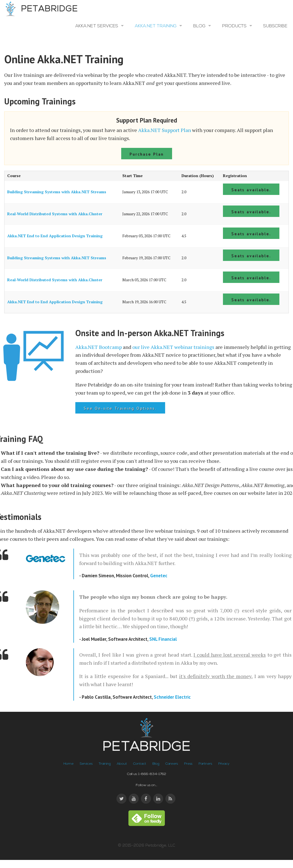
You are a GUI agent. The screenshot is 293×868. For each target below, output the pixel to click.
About (122, 764)
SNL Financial (163, 639)
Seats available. (251, 190)
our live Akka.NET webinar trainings (173, 347)
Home (69, 764)
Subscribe (275, 26)
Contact (140, 764)
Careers (172, 764)
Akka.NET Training (156, 26)
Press (188, 764)
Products (234, 26)
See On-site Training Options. (120, 408)
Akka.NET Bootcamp (99, 347)
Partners (205, 764)
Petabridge (40, 9)
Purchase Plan (147, 154)
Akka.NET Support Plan (165, 130)
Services (86, 764)
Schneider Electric (172, 697)
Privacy (224, 764)
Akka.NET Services (97, 26)
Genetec (159, 576)
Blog (199, 26)
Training (105, 764)
